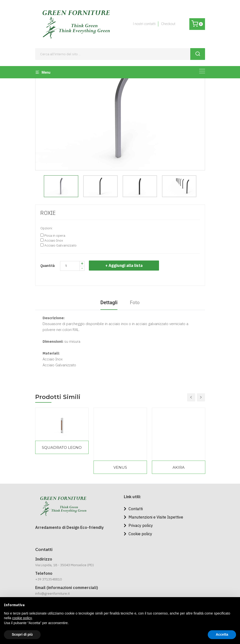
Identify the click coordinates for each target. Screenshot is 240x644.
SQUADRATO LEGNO (62, 447)
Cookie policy (138, 534)
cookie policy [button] (22, 618)
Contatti (133, 509)
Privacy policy (138, 525)
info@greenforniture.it (52, 593)
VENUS (120, 467)
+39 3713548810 (48, 579)
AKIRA (179, 467)
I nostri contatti (144, 24)
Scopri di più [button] (22, 634)
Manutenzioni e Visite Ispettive (153, 517)
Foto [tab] (135, 302)
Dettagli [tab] (109, 302)
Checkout (168, 24)
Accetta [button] (222, 634)
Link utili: (132, 497)
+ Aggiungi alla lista (125, 265)
